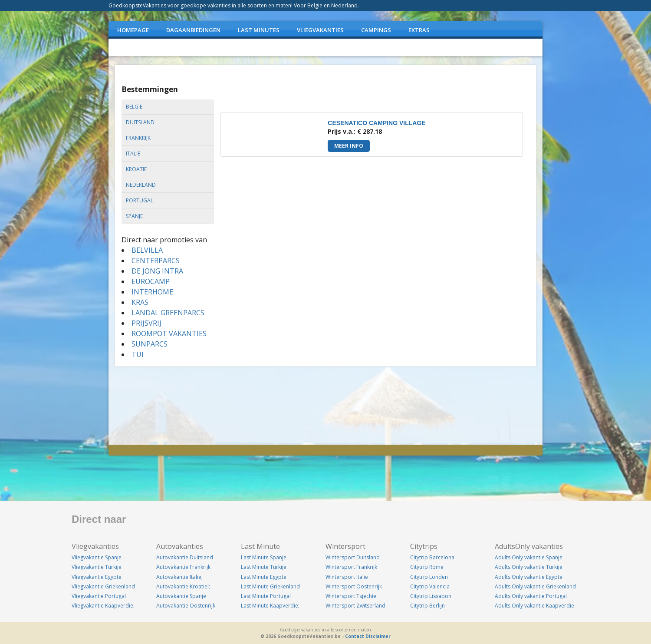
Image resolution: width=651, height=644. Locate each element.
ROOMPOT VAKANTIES (169, 334)
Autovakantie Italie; (179, 577)
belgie (134, 107)
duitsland (140, 122)
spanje (134, 216)
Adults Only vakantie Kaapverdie (534, 606)
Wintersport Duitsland (353, 557)
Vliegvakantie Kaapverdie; (103, 606)
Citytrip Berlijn (427, 606)
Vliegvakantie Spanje (97, 557)
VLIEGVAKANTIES (320, 30)
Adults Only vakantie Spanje (529, 557)
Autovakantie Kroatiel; (183, 586)
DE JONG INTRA (157, 271)
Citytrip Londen (429, 577)
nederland (141, 185)
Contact (355, 636)
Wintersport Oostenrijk (354, 586)
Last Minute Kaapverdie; (270, 606)
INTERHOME (152, 292)
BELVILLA (147, 250)
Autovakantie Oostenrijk (186, 606)
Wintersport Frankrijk (351, 567)
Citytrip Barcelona (432, 557)
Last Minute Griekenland (270, 586)
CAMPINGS (376, 30)
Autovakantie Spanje (181, 596)
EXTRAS (419, 30)
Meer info (349, 146)
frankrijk (138, 138)
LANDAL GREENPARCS (168, 313)
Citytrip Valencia (430, 586)
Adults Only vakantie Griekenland (535, 586)
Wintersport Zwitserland (355, 606)
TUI (138, 354)
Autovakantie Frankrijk (183, 567)
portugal (140, 200)
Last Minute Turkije (264, 567)
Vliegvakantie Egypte (97, 577)
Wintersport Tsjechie (351, 596)
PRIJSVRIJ (146, 323)
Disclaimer (378, 636)
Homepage (133, 30)
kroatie (136, 169)
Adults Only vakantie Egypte (529, 577)
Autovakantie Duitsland (185, 557)
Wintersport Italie (347, 577)
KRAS (140, 302)
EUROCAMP (151, 281)
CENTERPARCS (156, 261)
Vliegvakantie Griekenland (103, 586)
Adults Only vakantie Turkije (529, 567)
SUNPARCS (150, 344)
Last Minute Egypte (264, 577)
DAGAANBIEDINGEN (193, 30)
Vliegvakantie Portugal (99, 596)
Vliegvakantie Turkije (97, 567)
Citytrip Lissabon (431, 596)
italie (133, 154)
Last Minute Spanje (264, 557)
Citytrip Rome (427, 567)
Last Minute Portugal (266, 596)
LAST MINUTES (259, 30)
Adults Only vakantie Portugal (531, 596)
